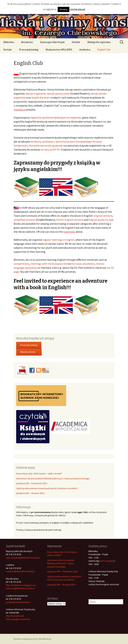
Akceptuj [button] (63, 9)
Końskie (76, 42)
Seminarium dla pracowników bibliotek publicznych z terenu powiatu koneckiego (53, 479)
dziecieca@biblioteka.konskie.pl (20, 588)
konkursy (36, 141)
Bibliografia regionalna (99, 42)
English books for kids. (101, 220)
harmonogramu (107, 561)
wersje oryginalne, (36, 93)
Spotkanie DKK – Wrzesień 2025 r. (31, 493)
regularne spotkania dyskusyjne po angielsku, (56, 117)
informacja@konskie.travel (18, 619)
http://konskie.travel (15, 616)
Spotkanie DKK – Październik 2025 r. (32, 483)
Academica (85, 50)
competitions (21, 264)
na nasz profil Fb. (50, 149)
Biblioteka (9, 42)
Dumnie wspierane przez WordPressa (32, 639)
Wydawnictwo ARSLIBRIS (59, 50)
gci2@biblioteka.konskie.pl (18, 602)
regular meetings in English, (59, 240)
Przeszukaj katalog (29, 50)
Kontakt (8, 50)
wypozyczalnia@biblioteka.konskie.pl (23, 558)
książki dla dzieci (41, 97)
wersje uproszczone (58, 93)
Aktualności (27, 42)
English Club (104, 50)
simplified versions (24, 220)
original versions (103, 216)
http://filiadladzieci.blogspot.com (21, 585)
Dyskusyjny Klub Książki (52, 42)
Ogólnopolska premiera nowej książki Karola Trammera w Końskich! (47, 488)
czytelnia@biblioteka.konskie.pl (20, 571)
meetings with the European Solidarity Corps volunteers (63, 264)
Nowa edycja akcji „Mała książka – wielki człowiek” (39, 474)
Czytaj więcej (77, 9)
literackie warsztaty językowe (46, 145)
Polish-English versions (70, 220)
